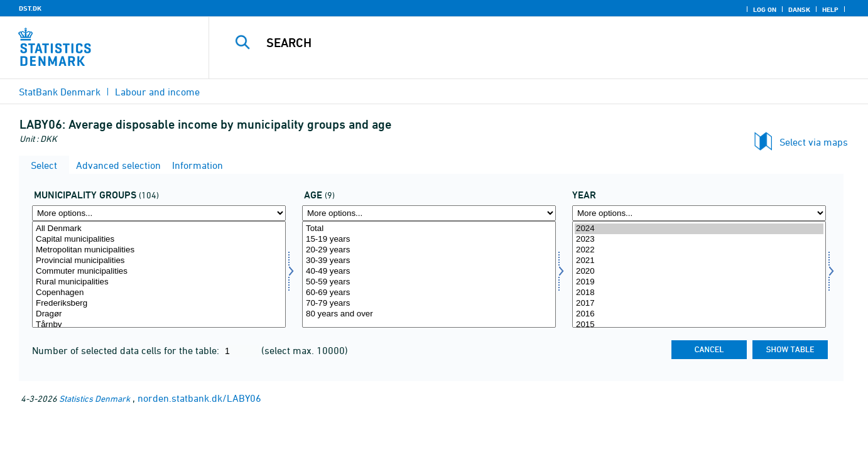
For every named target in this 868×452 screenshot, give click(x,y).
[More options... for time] (699, 213)
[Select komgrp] (159, 274)
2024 (699, 229)
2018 (699, 293)
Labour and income (157, 92)
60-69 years (429, 293)
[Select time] (699, 274)
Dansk (799, 9)
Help (830, 9)
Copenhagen (159, 293)
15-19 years (429, 239)
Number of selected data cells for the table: (127, 350)
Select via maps (814, 142)
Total (429, 229)
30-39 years (429, 261)
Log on (765, 9)
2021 (699, 261)
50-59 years (429, 282)
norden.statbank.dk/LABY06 (199, 398)
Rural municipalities (159, 282)
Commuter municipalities (159, 272)
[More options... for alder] (429, 213)
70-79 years (429, 304)
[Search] (521, 43)
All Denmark (159, 229)
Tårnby (159, 325)
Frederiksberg (159, 304)
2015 (699, 325)
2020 (699, 272)
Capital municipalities (159, 239)
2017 (699, 304)
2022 (699, 250)
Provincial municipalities (159, 261)
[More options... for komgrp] (159, 213)
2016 (699, 314)
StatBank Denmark (60, 92)
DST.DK (30, 8)
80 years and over (429, 314)
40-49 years (429, 272)
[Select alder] (429, 274)
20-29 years (429, 250)
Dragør (159, 314)
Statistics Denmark (95, 398)
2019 (699, 282)
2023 (699, 239)
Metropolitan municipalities (159, 250)
